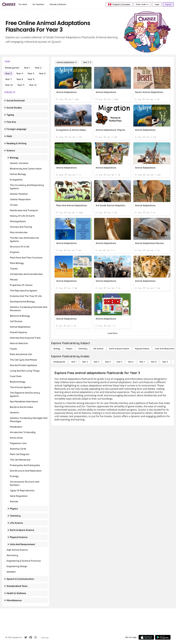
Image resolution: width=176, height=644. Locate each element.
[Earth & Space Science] (119, 349)
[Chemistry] (83, 349)
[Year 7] (142, 362)
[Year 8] (154, 362)
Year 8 (20, 79)
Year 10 (9, 85)
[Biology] (57, 349)
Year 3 (8, 73)
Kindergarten (12, 68)
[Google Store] (163, 637)
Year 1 (27, 68)
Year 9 (31, 79)
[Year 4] (108, 362)
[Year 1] (74, 362)
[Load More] (112, 333)
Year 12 (33, 85)
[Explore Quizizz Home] (9, 4)
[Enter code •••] (142, 4)
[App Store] (146, 637)
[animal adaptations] (67, 62)
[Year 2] (85, 362)
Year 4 (20, 73)
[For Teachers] (38, 4)
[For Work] (23, 4)
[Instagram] (35, 637)
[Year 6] (131, 362)
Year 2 (38, 68)
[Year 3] (87, 62)
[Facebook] (31, 637)
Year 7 (8, 79)
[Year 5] (119, 362)
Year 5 (31, 73)
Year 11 (21, 85)
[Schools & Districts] (58, 4)
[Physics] (69, 349)
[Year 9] (165, 362)
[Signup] (168, 4)
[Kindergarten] (59, 362)
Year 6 (42, 73)
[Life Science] (98, 349)
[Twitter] (26, 637)
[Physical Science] (142, 349)
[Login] (157, 4)
